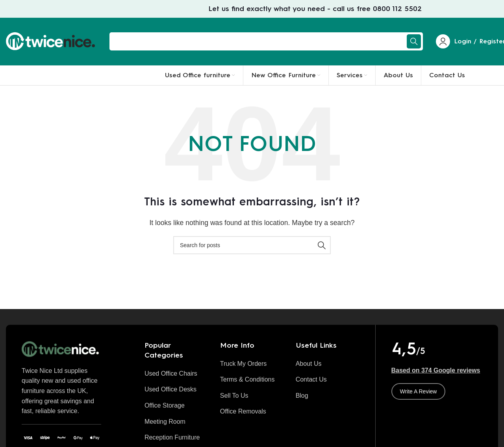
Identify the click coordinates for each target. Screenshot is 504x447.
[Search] (266, 41)
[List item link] (176, 374)
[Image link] (61, 349)
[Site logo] (52, 41)
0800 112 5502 (397, 9)
